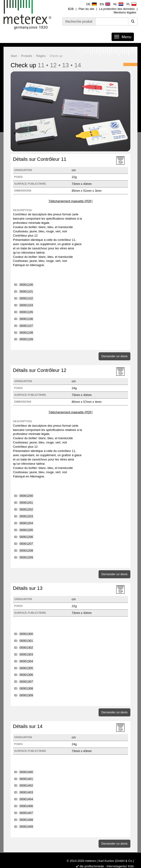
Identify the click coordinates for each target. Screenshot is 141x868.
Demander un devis (114, 356)
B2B (71, 9)
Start (14, 56)
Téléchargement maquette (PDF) (70, 201)
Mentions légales (125, 12)
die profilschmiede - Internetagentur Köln (107, 866)
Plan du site (86, 9)
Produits (27, 56)
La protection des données (117, 9)
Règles (41, 56)
